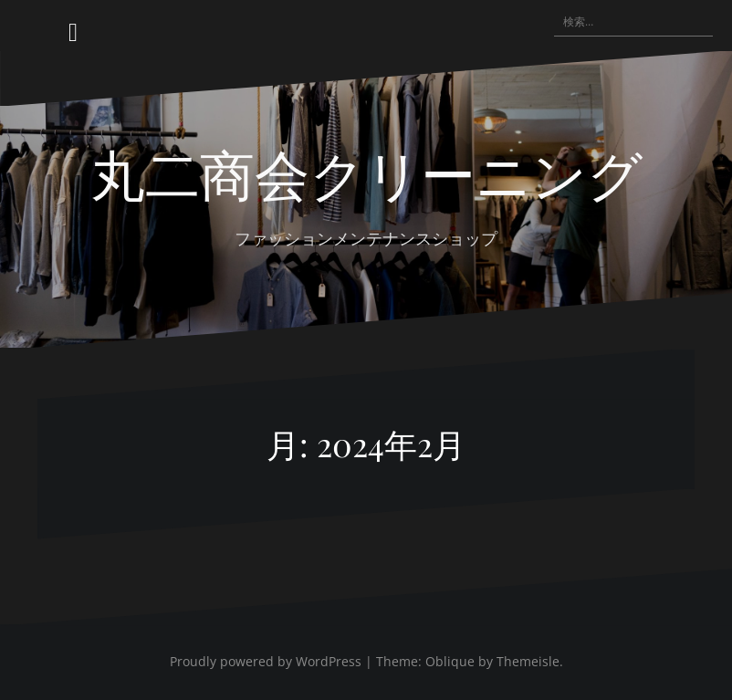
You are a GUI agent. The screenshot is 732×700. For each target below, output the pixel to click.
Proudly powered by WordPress (266, 661)
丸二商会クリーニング (366, 172)
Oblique (450, 661)
